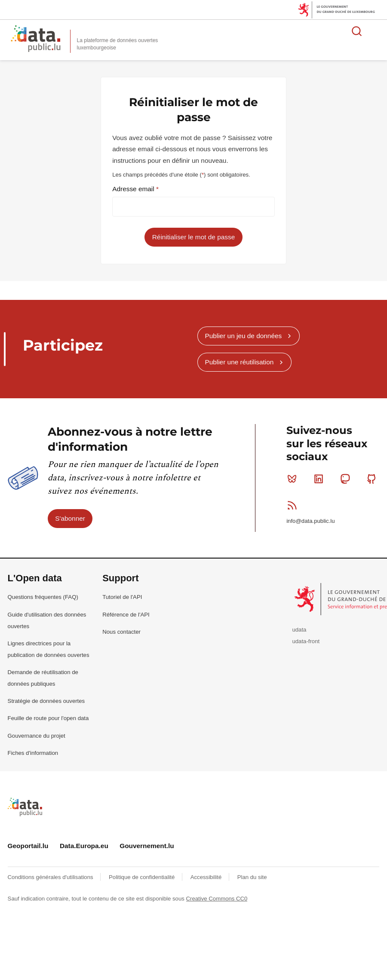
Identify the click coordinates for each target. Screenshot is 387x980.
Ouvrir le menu (376, 31)
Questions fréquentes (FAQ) (43, 597)
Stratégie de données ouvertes (46, 701)
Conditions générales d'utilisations (51, 877)
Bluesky (294, 479)
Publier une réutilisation (239, 362)
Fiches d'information (33, 753)
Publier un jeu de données (243, 336)
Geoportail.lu (28, 846)
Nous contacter (121, 632)
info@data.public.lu (310, 521)
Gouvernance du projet (37, 736)
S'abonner (70, 518)
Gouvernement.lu (147, 846)
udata (299, 630)
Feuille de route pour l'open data (48, 718)
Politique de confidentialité (143, 877)
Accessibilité (207, 877)
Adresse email (134, 189)
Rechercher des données (357, 31)
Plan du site (252, 877)
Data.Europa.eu (84, 846)
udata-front (306, 641)
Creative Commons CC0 (217, 899)
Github (373, 479)
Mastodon (347, 479)
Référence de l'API (126, 615)
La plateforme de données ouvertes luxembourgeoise (118, 44)
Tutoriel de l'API (122, 597)
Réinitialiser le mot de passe (193, 237)
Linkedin (321, 479)
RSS (294, 505)
